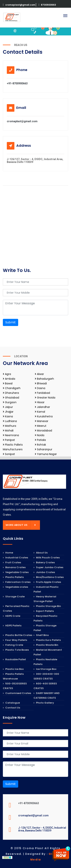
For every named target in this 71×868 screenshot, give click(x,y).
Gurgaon (10, 402)
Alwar (39, 374)
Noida (40, 435)
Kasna (8, 416)
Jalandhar (42, 407)
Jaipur (8, 407)
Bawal (8, 383)
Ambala (9, 379)
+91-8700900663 (17, 83)
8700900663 (47, 5)
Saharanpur (44, 449)
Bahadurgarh (44, 379)
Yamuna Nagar (46, 454)
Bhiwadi (41, 383)
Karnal (40, 412)
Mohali (8, 431)
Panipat (9, 440)
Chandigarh (12, 388)
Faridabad (42, 393)
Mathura (9, 426)
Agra (7, 374)
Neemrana (11, 435)
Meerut (41, 426)
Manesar (42, 421)
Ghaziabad (11, 398)
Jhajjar (8, 412)
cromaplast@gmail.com (19, 5)
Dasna (40, 388)
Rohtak (40, 445)
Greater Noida (45, 398)
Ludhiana (10, 421)
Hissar (40, 402)
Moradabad (43, 431)
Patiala (40, 440)
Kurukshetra (44, 416)
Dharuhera (11, 393)
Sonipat (9, 454)
